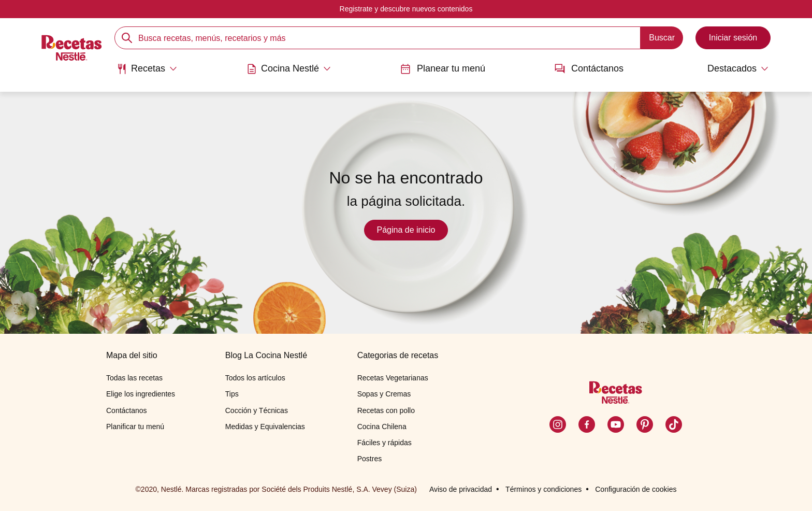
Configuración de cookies (636, 489)
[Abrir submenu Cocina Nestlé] (289, 69)
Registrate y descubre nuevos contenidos (406, 9)
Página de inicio (406, 230)
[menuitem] (147, 73)
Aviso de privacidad (461, 489)
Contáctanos (589, 69)
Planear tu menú (443, 69)
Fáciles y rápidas (385, 443)
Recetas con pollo (386, 410)
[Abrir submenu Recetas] (147, 69)
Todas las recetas (134, 378)
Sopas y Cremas (384, 394)
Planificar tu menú (135, 427)
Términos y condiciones (543, 489)
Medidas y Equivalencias (265, 427)
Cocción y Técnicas (257, 410)
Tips (232, 394)
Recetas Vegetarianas (393, 378)
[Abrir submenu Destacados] (731, 69)
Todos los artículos (255, 378)
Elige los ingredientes (141, 394)
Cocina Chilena (382, 427)
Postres (369, 459)
